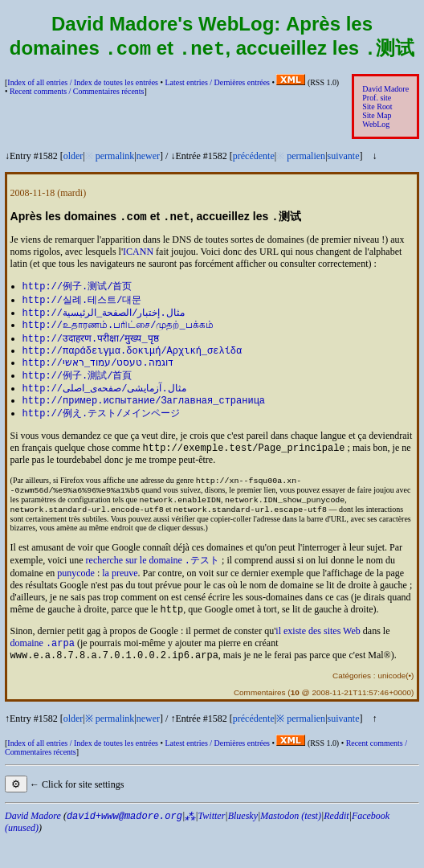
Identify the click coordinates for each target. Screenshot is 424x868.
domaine (43, 670)
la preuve (120, 597)
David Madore (385, 90)
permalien (306, 158)
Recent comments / (77, 93)
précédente (254, 158)
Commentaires (260, 721)
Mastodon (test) (291, 845)
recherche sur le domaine (153, 584)
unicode (391, 704)
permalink (115, 158)
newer (148, 158)
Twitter (212, 845)
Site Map (377, 117)
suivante (344, 158)
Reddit (336, 845)
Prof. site (377, 99)
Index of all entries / (83, 84)
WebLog (376, 126)
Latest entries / (217, 84)
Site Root (377, 108)
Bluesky (243, 845)
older (73, 158)
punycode (76, 597)
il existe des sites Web (318, 657)
